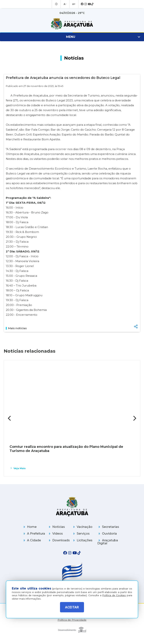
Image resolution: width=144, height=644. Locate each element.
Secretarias (108, 527)
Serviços (81, 534)
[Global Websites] (72, 629)
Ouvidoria (107, 534)
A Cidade (32, 540)
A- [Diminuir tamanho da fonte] (65, 4)
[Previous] (10, 418)
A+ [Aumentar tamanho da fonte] (73, 4)
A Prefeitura (34, 534)
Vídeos (55, 534)
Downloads (59, 540)
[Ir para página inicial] (72, 24)
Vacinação (82, 527)
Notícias (56, 527)
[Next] (134, 418)
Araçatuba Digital (108, 542)
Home (29, 527)
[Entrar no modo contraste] (57, 4)
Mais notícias (16, 328)
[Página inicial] (72, 507)
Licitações (82, 540)
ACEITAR (72, 607)
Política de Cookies (114, 594)
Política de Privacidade (72, 620)
